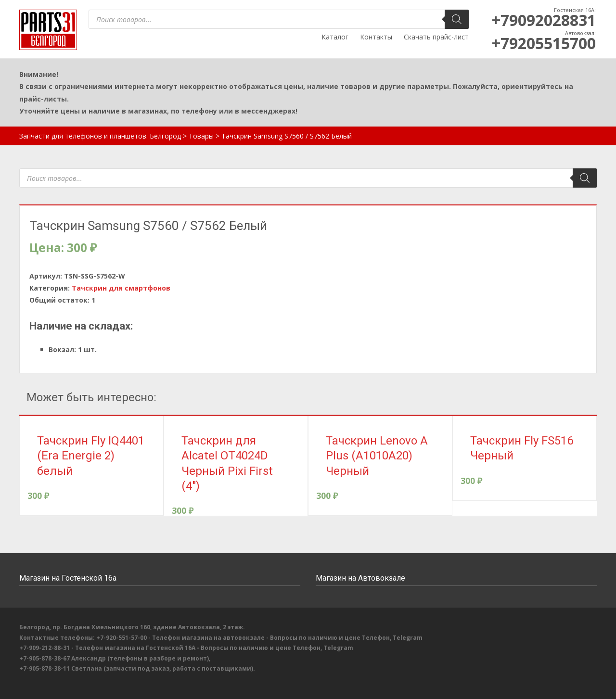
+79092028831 (544, 20)
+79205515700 (544, 43)
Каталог (335, 37)
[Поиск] (457, 19)
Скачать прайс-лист (436, 37)
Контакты (376, 37)
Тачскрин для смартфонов (121, 288)
